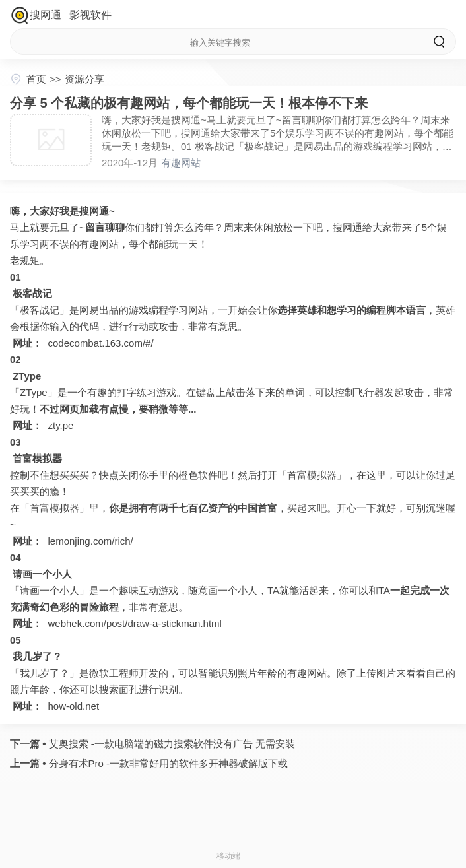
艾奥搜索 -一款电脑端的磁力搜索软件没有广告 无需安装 (170, 744)
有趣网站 (181, 163)
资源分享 (84, 79)
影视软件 (90, 15)
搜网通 (46, 15)
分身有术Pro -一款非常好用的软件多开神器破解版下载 (167, 763)
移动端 (228, 856)
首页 (36, 79)
